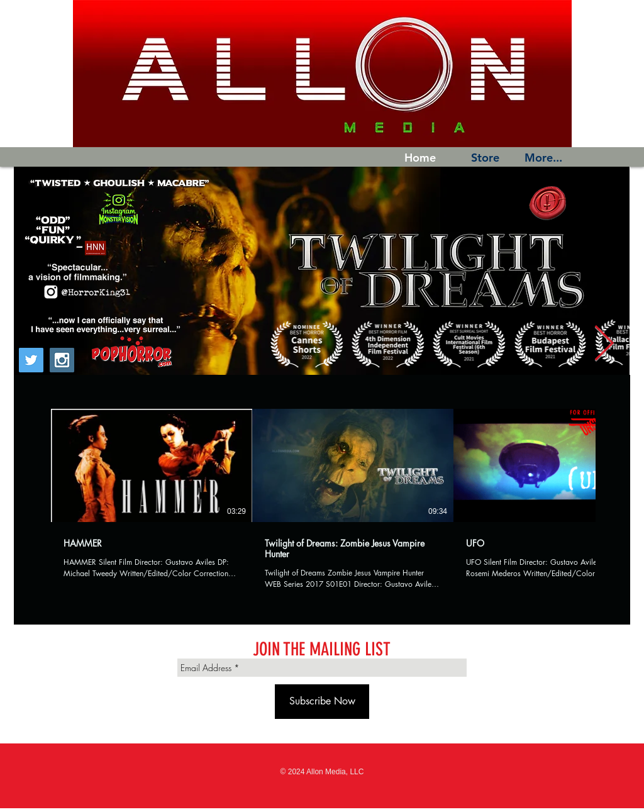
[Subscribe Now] (322, 702)
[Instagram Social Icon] (62, 360)
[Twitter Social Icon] (31, 360)
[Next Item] (604, 344)
